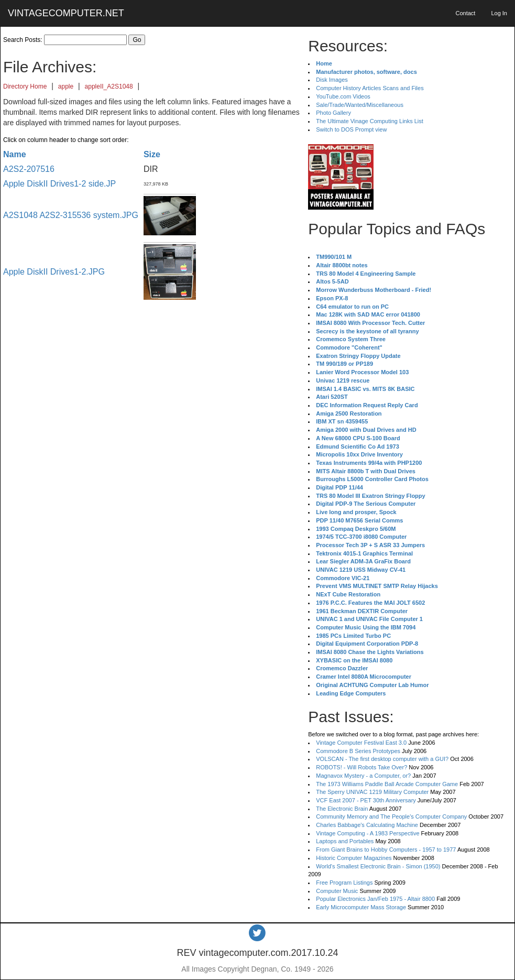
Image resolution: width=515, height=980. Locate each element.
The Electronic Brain (342, 809)
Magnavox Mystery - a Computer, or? (363, 776)
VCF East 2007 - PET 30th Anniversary (366, 800)
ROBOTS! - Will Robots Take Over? (361, 767)
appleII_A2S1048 (109, 86)
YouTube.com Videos (343, 96)
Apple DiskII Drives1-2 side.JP (59, 184)
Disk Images (332, 80)
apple (66, 86)
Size (152, 154)
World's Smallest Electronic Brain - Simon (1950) (378, 866)
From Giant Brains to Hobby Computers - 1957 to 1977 (386, 850)
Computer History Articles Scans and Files (370, 88)
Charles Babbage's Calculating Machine (367, 825)
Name (15, 154)
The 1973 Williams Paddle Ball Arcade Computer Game (387, 784)
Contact (465, 13)
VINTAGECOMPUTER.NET (66, 13)
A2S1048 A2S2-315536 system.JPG (71, 215)
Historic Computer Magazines (354, 858)
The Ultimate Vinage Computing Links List (370, 121)
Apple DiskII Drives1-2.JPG (54, 272)
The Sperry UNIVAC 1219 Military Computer (372, 792)
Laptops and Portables (345, 841)
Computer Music (337, 891)
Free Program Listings (344, 883)
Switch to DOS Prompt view (351, 129)
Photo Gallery (333, 113)
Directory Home (25, 86)
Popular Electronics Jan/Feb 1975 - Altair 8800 (375, 899)
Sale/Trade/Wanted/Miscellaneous (360, 105)
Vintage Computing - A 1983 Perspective (368, 833)
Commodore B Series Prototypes (358, 751)
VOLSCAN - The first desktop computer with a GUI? (382, 759)
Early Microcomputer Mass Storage (361, 907)
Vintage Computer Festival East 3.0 (361, 743)
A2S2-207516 (29, 169)
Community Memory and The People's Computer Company (391, 816)
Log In (499, 13)
